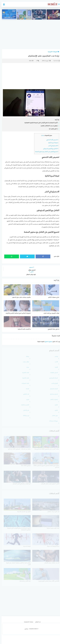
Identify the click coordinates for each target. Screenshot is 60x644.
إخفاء (41, 136)
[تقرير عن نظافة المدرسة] (23, 14)
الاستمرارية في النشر (52, 146)
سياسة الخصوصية (27, 622)
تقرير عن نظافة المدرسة (23, 17)
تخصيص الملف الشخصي (51, 140)
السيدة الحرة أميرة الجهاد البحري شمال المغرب (52, 16)
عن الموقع (37, 622)
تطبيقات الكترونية (52, 52)
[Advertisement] (30, 33)
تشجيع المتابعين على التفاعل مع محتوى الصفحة (45, 152)
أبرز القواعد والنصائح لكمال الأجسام (37, 17)
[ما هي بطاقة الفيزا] (8, 14)
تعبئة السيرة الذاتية (52, 143)
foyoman (55, 61)
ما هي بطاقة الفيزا (8, 18)
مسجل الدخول (47, 342)
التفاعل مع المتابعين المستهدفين (49, 149)
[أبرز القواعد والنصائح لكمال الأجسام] (37, 14)
